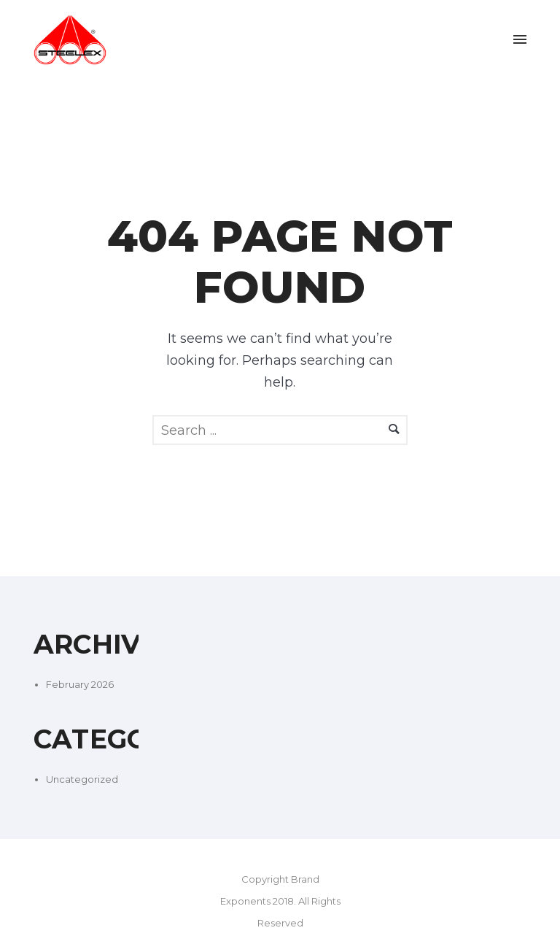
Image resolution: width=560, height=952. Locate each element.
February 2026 (80, 684)
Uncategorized (82, 779)
